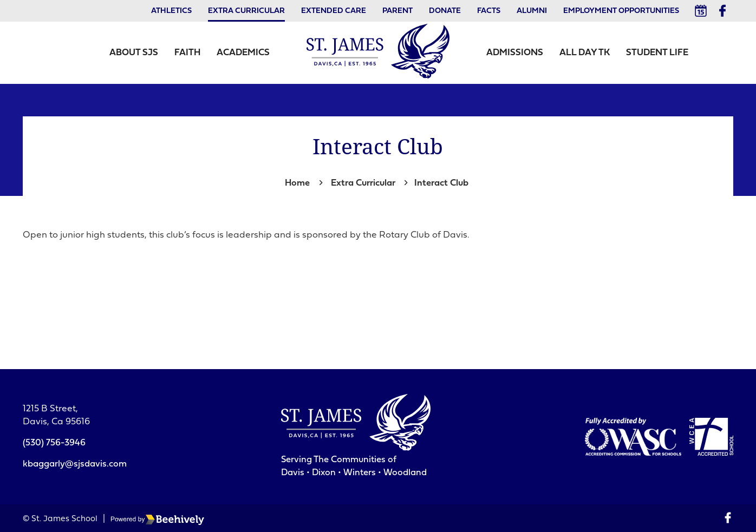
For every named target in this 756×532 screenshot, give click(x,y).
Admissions (515, 53)
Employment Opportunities (621, 11)
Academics (243, 53)
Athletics (171, 11)
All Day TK (585, 53)
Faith (187, 53)
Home (297, 183)
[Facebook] (722, 11)
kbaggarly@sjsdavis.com (75, 462)
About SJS (134, 53)
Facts (489, 11)
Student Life (657, 53)
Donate (445, 11)
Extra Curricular (246, 11)
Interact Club (441, 183)
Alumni (532, 11)
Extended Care (334, 11)
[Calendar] (701, 11)
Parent (397, 11)
